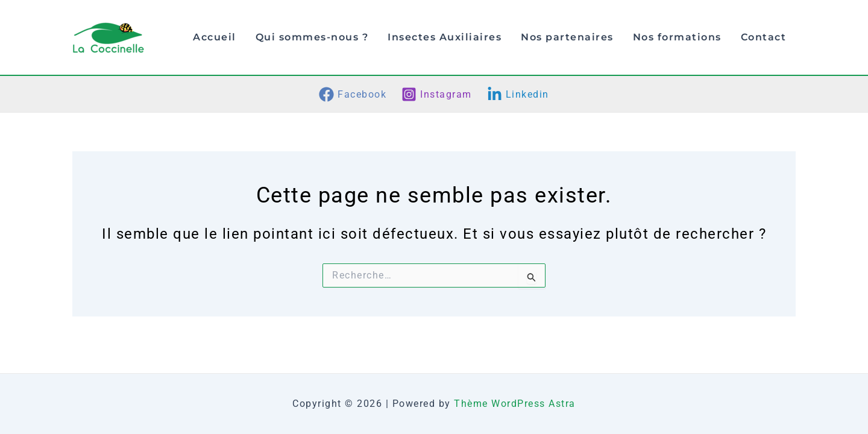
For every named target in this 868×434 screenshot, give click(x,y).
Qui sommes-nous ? (312, 37)
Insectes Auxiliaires (445, 37)
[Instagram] (437, 94)
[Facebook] (353, 94)
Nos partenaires (567, 37)
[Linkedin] (518, 94)
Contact (764, 37)
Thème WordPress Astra (515, 404)
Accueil (215, 37)
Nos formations (677, 37)
